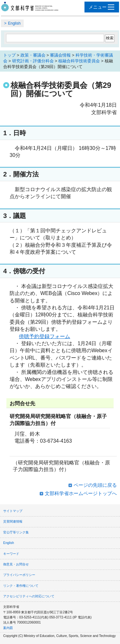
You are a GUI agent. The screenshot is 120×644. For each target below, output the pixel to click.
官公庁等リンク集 (16, 532)
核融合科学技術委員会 (79, 61)
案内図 (8, 628)
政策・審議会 (33, 55)
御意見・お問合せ (16, 564)
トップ (9, 55)
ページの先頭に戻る (95, 485)
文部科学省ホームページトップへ (81, 493)
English (14, 23)
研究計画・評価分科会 (33, 61)
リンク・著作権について (21, 586)
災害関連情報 (13, 521)
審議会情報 (60, 55)
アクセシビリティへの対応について (29, 596)
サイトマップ (13, 511)
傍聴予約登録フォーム (44, 336)
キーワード (11, 554)
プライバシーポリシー (19, 575)
